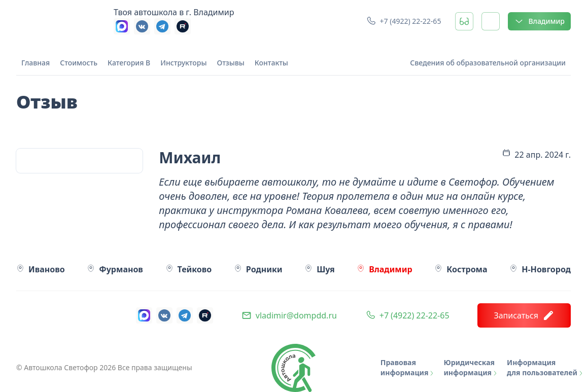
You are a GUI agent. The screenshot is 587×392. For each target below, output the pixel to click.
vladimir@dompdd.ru (296, 315)
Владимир (539, 21)
